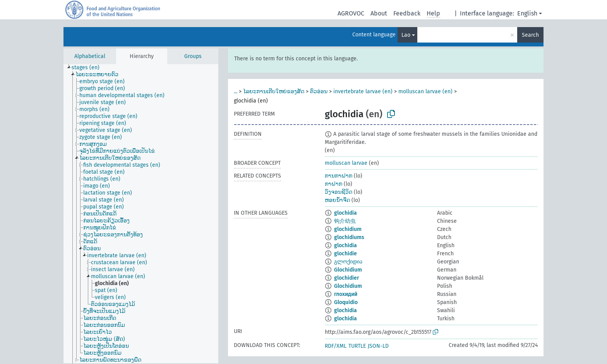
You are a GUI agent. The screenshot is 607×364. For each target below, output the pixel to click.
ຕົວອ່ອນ (319, 91)
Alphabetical (90, 56)
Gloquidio (346, 302)
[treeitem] (89, 68)
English (527, 13)
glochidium (348, 229)
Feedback (407, 13)
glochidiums (349, 237)
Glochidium (348, 270)
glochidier (347, 278)
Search (530, 35)
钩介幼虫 (345, 221)
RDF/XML (336, 346)
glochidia (346, 213)
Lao (406, 35)
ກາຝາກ (334, 184)
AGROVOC (351, 13)
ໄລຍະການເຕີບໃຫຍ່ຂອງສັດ (274, 91)
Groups (193, 56)
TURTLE (357, 346)
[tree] (141, 214)
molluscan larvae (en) (425, 91)
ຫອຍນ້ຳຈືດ (337, 200)
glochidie (346, 254)
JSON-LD (378, 346)
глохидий (346, 294)
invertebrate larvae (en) (363, 91)
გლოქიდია (348, 262)
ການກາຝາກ (339, 176)
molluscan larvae (346, 163)
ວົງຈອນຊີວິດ (339, 192)
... (236, 91)
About (379, 13)
